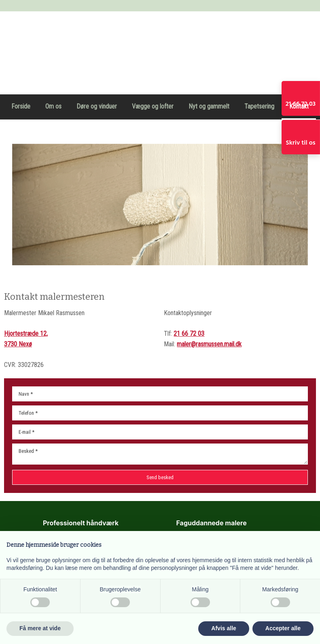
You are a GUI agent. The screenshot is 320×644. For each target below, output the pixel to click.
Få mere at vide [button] (40, 628)
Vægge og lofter (153, 106)
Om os (53, 106)
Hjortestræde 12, (26, 334)
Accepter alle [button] (283, 628)
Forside (21, 106)
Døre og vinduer (97, 106)
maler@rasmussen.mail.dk (209, 344)
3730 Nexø (18, 344)
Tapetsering (259, 106)
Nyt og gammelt (209, 106)
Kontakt (299, 106)
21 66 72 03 (189, 334)
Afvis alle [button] (224, 628)
